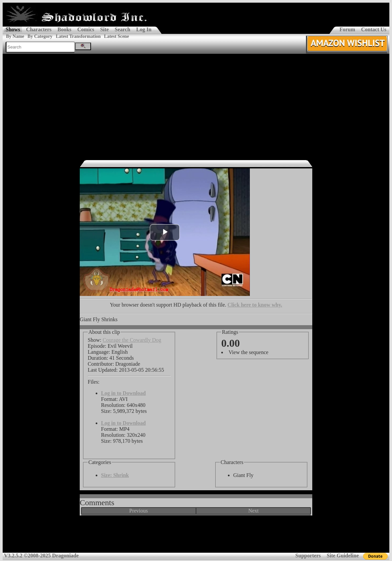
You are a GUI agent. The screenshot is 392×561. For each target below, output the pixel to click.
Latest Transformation (78, 36)
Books (64, 29)
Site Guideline (343, 556)
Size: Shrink (115, 475)
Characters (39, 29)
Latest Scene (116, 36)
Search (122, 29)
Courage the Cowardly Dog (132, 340)
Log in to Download (123, 393)
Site (104, 29)
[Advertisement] (196, 104)
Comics (86, 29)
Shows (13, 29)
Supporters (308, 556)
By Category (40, 36)
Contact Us (374, 29)
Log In (144, 29)
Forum (347, 29)
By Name (15, 36)
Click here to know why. (255, 305)
